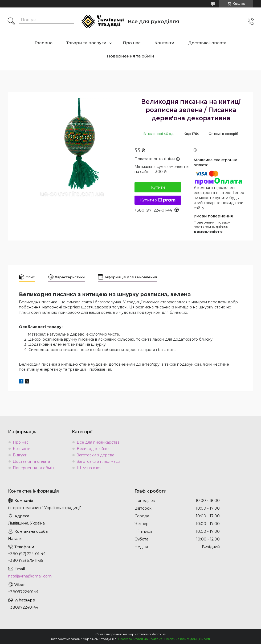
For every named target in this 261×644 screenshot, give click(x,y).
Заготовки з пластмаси (98, 461)
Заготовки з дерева (95, 455)
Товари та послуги (86, 43)
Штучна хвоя (89, 468)
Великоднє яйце (93, 449)
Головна (44, 43)
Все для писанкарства (98, 442)
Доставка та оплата (31, 461)
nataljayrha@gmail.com (30, 576)
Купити (158, 187)
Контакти (164, 43)
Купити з (158, 200)
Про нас (132, 43)
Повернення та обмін (130, 56)
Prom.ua (159, 634)
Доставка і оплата (207, 43)
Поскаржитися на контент (140, 639)
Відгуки (20, 455)
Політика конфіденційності (187, 639)
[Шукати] (11, 22)
